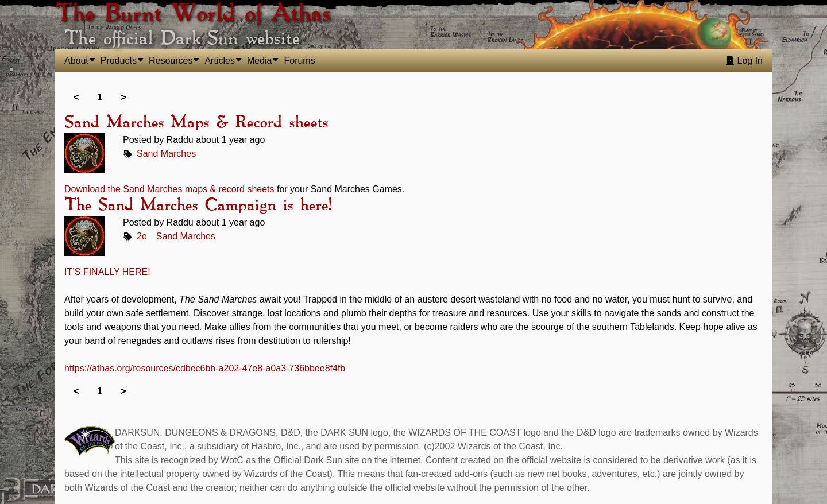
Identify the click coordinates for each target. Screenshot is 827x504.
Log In (744, 61)
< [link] (76, 97)
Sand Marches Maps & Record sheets (196, 123)
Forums (299, 61)
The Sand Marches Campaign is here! (198, 206)
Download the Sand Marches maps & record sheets (169, 189)
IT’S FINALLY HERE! (107, 272)
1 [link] (100, 97)
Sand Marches (166, 154)
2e (142, 236)
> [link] (123, 97)
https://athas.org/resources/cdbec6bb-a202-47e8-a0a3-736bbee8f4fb (205, 368)
